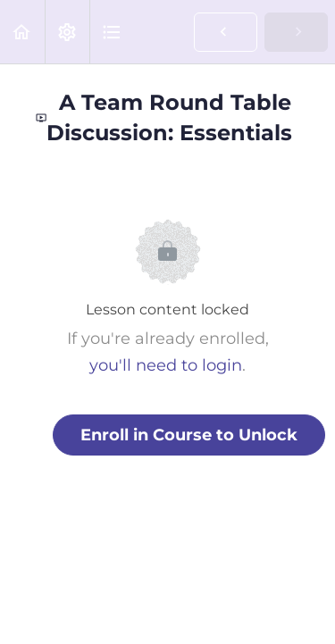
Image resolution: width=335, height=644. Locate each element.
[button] (22, 32)
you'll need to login (166, 365)
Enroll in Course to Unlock (189, 435)
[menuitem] (67, 32)
